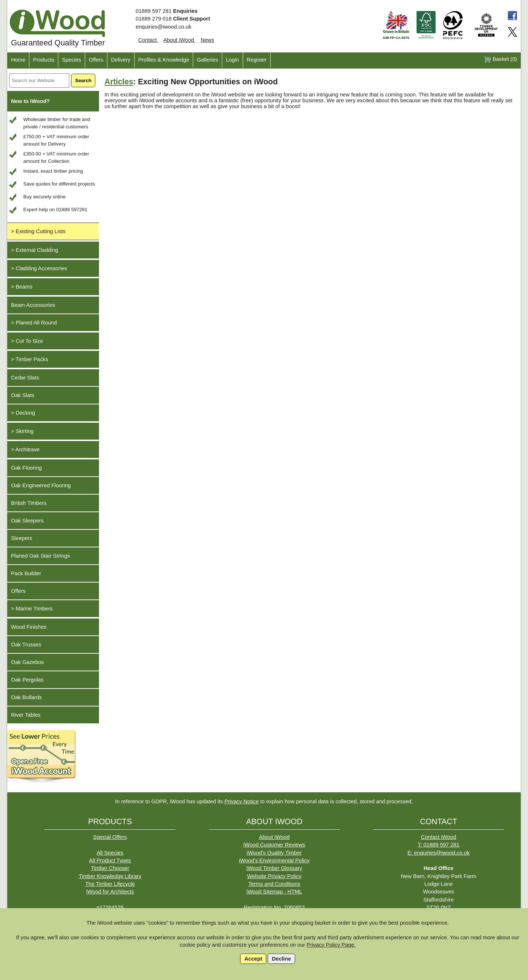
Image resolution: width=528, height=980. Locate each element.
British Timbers (29, 503)
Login (232, 60)
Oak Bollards (26, 697)
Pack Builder (26, 573)
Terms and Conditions (274, 884)
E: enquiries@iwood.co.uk (439, 853)
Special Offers (110, 837)
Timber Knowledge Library (110, 876)
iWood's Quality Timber (274, 853)
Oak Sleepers (27, 521)
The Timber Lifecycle (110, 884)
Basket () (500, 60)
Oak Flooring (26, 468)
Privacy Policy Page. (331, 945)
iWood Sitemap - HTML (274, 892)
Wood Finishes (29, 627)
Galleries (208, 60)
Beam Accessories (33, 305)
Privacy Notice (242, 801)
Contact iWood (439, 837)
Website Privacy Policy (274, 876)
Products (44, 60)
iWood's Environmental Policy (274, 860)
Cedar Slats (25, 378)
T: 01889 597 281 (438, 845)
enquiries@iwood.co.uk (164, 27)
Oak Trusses (26, 645)
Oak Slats (23, 395)
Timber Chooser (110, 868)
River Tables (26, 715)
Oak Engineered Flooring (41, 485)
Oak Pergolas (27, 680)
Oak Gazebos (27, 662)
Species (71, 60)
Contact (148, 40)
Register (257, 60)
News (207, 40)
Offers (96, 60)
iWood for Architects (110, 892)
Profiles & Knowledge (164, 60)
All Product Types (110, 860)
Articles (119, 82)
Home (18, 60)
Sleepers (22, 538)
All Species (110, 853)
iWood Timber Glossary (274, 868)
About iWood (180, 40)
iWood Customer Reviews (274, 845)
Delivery (121, 60)
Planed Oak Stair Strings (40, 556)
